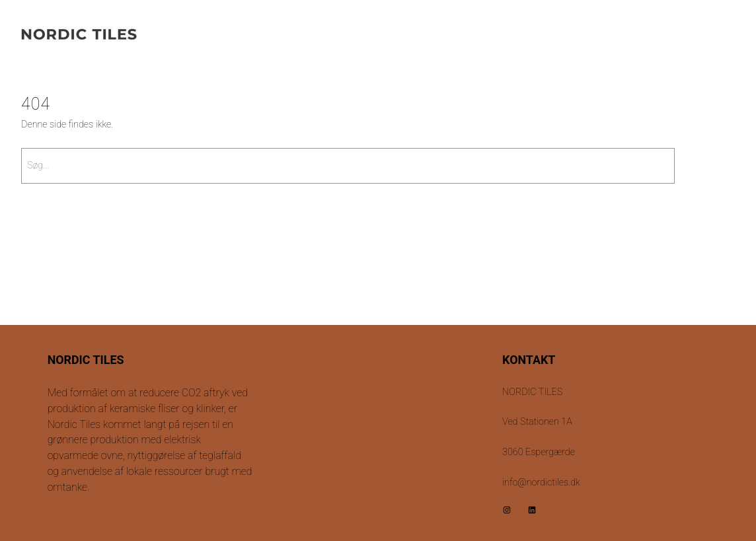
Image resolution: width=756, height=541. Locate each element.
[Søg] (708, 166)
